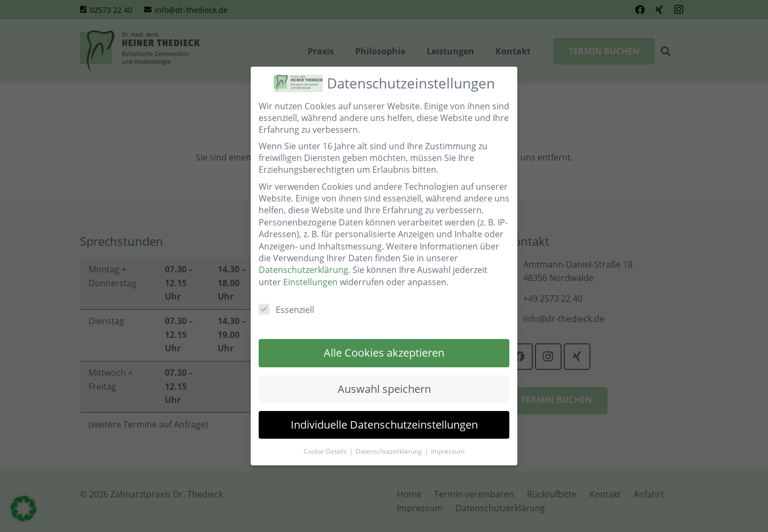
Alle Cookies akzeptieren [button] (384, 353)
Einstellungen (310, 282)
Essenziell (286, 310)
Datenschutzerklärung (303, 270)
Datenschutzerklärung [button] (390, 451)
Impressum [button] (448, 451)
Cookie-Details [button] (326, 451)
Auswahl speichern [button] (384, 389)
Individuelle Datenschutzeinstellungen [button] (384, 425)
